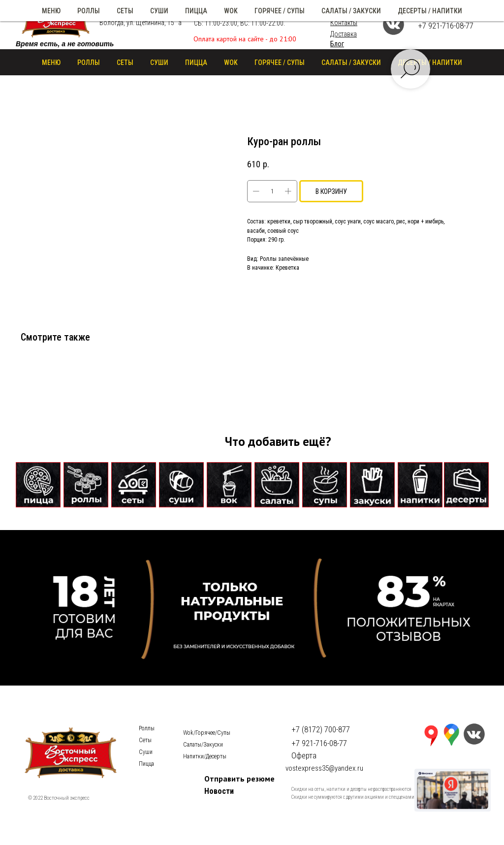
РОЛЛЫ (89, 63)
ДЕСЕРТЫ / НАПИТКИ (430, 63)
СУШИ (159, 63)
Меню (51, 63)
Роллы (147, 728)
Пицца (146, 764)
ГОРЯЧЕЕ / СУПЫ (280, 63)
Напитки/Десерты (205, 756)
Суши (146, 752)
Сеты (145, 740)
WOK (231, 63)
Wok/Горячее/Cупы (207, 733)
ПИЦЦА (196, 63)
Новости (219, 791)
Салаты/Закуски (203, 745)
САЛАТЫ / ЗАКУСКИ (351, 63)
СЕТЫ (125, 63)
